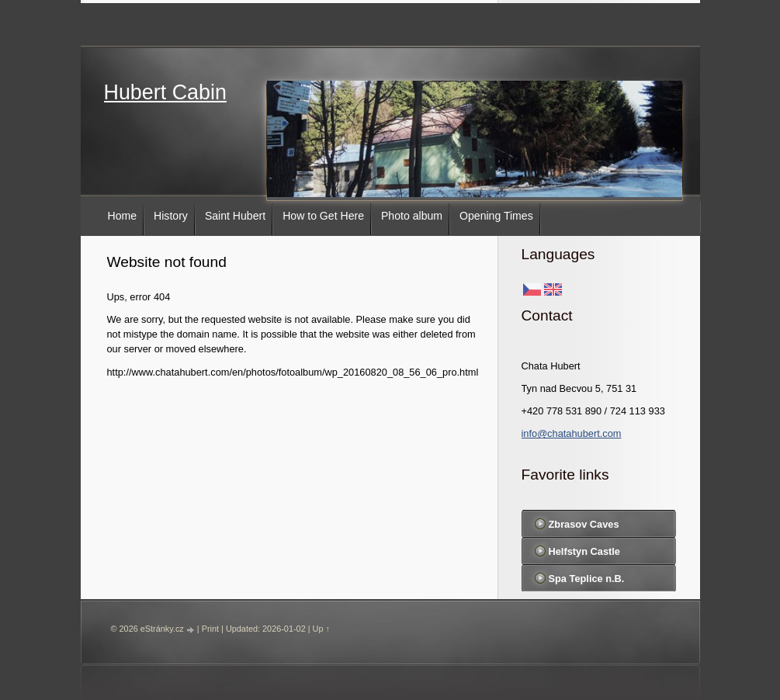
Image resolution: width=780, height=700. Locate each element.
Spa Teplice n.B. (587, 579)
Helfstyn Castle (584, 551)
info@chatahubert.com (572, 433)
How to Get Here (323, 216)
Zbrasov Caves (584, 524)
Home (123, 216)
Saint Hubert (235, 216)
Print (210, 629)
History (171, 216)
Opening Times (496, 216)
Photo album (412, 216)
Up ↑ (321, 629)
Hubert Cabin (165, 92)
